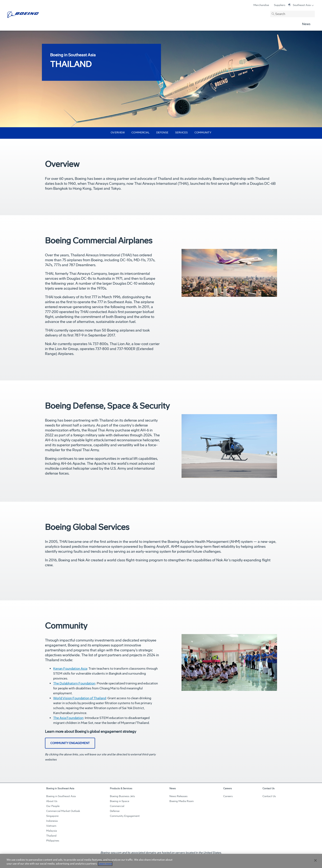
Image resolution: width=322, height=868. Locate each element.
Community (203, 132)
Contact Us (269, 796)
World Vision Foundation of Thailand (80, 698)
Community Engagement (125, 816)
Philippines (53, 841)
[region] (161, 861)
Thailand (51, 836)
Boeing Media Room (182, 801)
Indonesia (52, 821)
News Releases (178, 796)
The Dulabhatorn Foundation (74, 683)
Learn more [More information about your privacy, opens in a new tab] (105, 864)
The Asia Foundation (68, 718)
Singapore (52, 816)
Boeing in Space (120, 801)
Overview (118, 132)
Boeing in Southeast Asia (61, 796)
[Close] (315, 860)
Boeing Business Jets (122, 796)
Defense (162, 132)
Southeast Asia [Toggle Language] (299, 5)
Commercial (140, 132)
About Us (52, 801)
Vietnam (51, 826)
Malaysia (52, 831)
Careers (228, 796)
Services (182, 132)
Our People (53, 806)
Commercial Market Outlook (63, 811)
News (306, 24)
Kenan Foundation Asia (70, 669)
